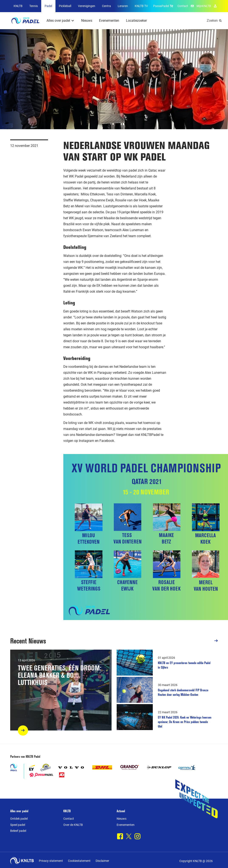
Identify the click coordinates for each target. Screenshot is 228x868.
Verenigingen (87, 6)
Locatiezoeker (136, 21)
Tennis (34, 6)
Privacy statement (51, 861)
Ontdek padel (19, 819)
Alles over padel (58, 21)
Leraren (123, 6)
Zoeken (212, 21)
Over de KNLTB (73, 825)
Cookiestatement (79, 861)
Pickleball (65, 6)
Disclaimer (102, 861)
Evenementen (109, 21)
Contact (183, 6)
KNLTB (18, 6)
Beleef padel (18, 831)
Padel (48, 6)
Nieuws (87, 21)
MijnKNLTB (204, 6)
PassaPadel (164, 6)
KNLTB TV (141, 6)
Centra (106, 6)
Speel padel (18, 825)
